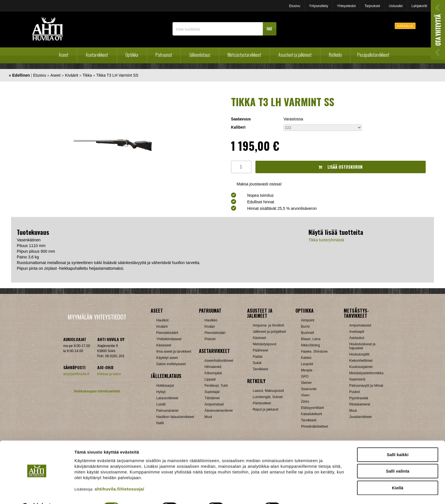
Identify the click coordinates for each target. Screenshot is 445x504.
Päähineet (261, 350)
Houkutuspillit (359, 354)
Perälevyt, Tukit (216, 386)
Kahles (306, 358)
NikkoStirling (311, 345)
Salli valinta (398, 457)
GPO (305, 377)
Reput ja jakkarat (266, 409)
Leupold (307, 364)
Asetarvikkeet (97, 55)
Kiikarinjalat (213, 373)
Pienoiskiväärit (167, 333)
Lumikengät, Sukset (268, 397)
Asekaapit (357, 332)
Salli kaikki (398, 440)
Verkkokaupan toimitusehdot (97, 391)
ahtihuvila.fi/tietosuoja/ (119, 475)
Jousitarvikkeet (361, 417)
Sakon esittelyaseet (171, 364)
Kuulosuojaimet (361, 367)
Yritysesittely (319, 6)
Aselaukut (357, 338)
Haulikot (162, 320)
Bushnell (308, 333)
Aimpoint (308, 320)
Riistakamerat (360, 404)
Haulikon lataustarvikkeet (175, 417)
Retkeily (335, 55)
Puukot (355, 392)
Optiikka (132, 55)
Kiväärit (72, 75)
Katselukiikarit (312, 414)
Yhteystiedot (346, 6)
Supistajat (212, 392)
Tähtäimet (212, 398)
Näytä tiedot (304, 493)
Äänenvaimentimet (219, 411)
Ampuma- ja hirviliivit (268, 325)
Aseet (64, 55)
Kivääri (210, 327)
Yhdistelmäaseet (169, 339)
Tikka (87, 75)
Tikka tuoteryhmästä (326, 240)
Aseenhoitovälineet (219, 361)
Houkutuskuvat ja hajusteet (362, 346)
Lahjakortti (419, 6)
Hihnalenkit (213, 367)
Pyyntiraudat (359, 398)
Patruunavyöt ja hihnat (366, 386)
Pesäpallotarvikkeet (373, 55)
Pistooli (210, 339)
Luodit (161, 404)
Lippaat (210, 379)
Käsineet (260, 338)
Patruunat (164, 55)
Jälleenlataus (200, 55)
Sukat (257, 363)
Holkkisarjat (165, 386)
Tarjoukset (372, 6)
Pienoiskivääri (215, 333)
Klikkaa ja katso (109, 374)
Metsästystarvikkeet (244, 55)
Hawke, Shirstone (314, 352)
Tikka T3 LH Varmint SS (117, 75)
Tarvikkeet (261, 369)
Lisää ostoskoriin (340, 167)
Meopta (307, 370)
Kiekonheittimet (361, 361)
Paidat (258, 357)
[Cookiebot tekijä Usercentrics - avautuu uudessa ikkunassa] (37, 493)
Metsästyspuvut (265, 344)
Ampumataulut (360, 325)
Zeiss (305, 401)
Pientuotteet (262, 403)
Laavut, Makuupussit (268, 391)
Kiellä (398, 473)
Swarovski (309, 389)
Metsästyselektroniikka (367, 373)
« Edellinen (19, 75)
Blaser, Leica (311, 339)
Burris (306, 327)
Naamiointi (357, 379)
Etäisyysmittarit (313, 408)
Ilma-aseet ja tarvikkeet (174, 352)
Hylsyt (161, 392)
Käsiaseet (164, 345)
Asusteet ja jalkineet (295, 55)
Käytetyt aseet (167, 358)
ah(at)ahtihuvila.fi (76, 374)
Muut (208, 417)
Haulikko (211, 320)
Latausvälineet (167, 398)
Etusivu (294, 6)
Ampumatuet (214, 404)
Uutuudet (396, 6)
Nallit (160, 423)
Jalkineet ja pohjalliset (269, 332)
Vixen (305, 395)
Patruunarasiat (167, 411)
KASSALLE (405, 26)
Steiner (307, 383)
